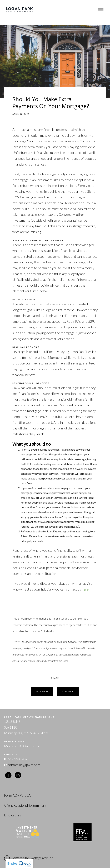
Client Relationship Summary (25, 805)
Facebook (42, 691)
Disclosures (12, 815)
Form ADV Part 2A (17, 795)
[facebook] (8, 775)
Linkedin (68, 691)
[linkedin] (18, 775)
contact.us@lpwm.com (24, 765)
